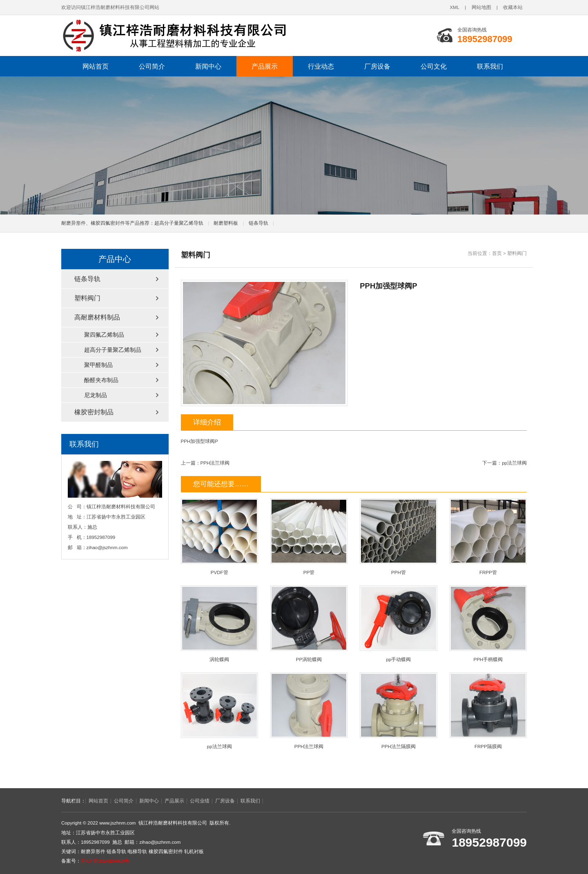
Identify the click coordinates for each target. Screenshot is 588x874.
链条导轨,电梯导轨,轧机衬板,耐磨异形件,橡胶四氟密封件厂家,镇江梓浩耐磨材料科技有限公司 (174, 36)
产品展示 (265, 66)
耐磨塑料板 (226, 223)
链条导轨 (258, 223)
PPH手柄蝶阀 (488, 624)
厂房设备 (377, 66)
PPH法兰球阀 (215, 463)
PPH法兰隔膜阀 (398, 711)
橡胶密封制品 (94, 412)
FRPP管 (488, 537)
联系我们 (490, 66)
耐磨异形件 (93, 852)
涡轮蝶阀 (219, 624)
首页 (497, 253)
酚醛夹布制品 (101, 380)
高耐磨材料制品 (97, 317)
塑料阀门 (517, 253)
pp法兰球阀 (514, 463)
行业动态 (321, 66)
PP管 (309, 537)
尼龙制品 (96, 395)
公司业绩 (200, 801)
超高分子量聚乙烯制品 (113, 350)
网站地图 (481, 7)
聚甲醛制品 (98, 365)
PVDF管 (219, 537)
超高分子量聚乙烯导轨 (179, 223)
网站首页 (96, 66)
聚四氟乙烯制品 (104, 335)
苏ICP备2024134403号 (105, 861)
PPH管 (398, 537)
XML (454, 7)
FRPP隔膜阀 (488, 711)
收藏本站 (513, 7)
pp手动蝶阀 (398, 624)
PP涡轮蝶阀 (309, 624)
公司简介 (152, 66)
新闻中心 (208, 66)
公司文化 (434, 66)
